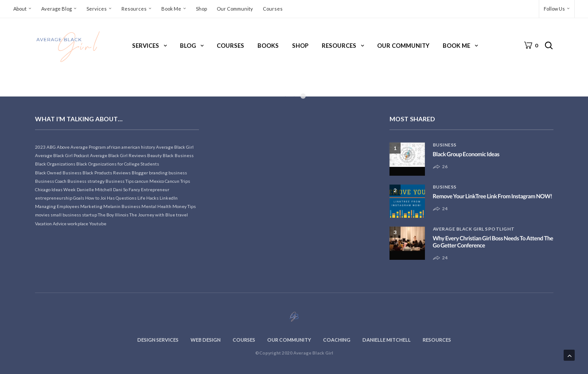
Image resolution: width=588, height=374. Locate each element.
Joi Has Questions (118, 198)
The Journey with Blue (152, 215)
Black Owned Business (58, 173)
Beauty (154, 155)
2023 (40, 147)
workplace (78, 224)
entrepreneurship (54, 198)
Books (268, 46)
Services (97, 9)
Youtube (98, 224)
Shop (201, 9)
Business (445, 145)
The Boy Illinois (113, 215)
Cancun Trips (177, 181)
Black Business (178, 155)
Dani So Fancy (127, 189)
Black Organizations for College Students (118, 164)
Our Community (235, 9)
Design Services (158, 340)
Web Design (206, 340)
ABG (51, 147)
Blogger (140, 173)
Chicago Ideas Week (55, 189)
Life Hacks (148, 198)
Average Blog (56, 9)
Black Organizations (55, 164)
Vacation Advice (51, 224)
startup (90, 215)
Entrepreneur (155, 189)
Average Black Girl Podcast (62, 155)
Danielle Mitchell (94, 189)
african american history (131, 147)
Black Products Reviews (107, 173)
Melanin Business (122, 206)
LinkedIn (169, 198)
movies (42, 215)
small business (66, 215)
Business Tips (120, 181)
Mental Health (156, 206)
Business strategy (86, 181)
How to (92, 198)
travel (182, 215)
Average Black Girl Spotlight (474, 229)
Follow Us (554, 9)
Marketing (91, 206)
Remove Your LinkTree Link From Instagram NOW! (493, 196)
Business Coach (51, 181)
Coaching (337, 340)
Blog (188, 46)
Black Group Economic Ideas (466, 154)
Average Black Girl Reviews (118, 155)
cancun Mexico (149, 181)
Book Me (171, 9)
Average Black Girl (175, 147)
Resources (134, 9)
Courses (273, 9)
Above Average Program (81, 147)
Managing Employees (57, 206)
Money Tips (184, 206)
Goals (79, 198)
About (20, 9)
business (178, 173)
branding (158, 173)
